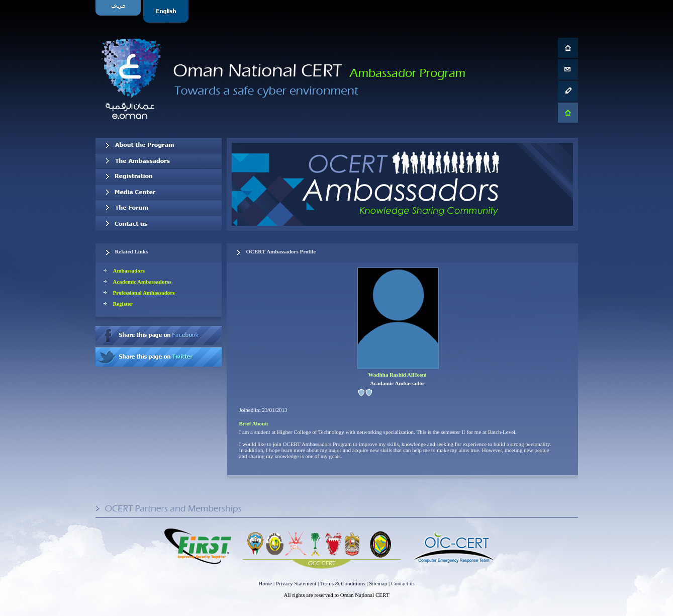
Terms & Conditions (343, 583)
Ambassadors (129, 271)
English (167, 11)
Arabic (119, 11)
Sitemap (378, 583)
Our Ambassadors (159, 161)
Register (123, 304)
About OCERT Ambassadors (159, 145)
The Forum (159, 208)
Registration (159, 177)
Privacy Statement (296, 583)
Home (265, 583)
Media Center (159, 192)
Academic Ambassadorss (142, 282)
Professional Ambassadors (144, 293)
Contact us (159, 223)
